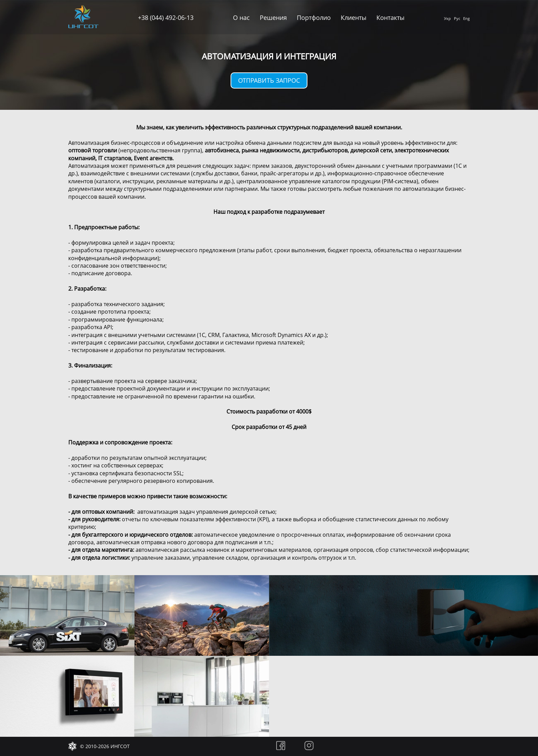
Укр (447, 18)
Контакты (390, 18)
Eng (466, 18)
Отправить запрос (269, 80)
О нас (241, 18)
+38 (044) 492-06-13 (166, 18)
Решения (273, 18)
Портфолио (314, 18)
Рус (457, 18)
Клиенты (354, 18)
